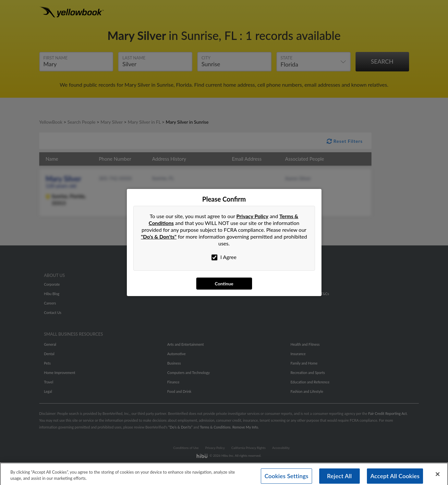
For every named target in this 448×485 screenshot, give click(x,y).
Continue (224, 284)
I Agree (224, 257)
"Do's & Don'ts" (159, 236)
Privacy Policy (253, 216)
